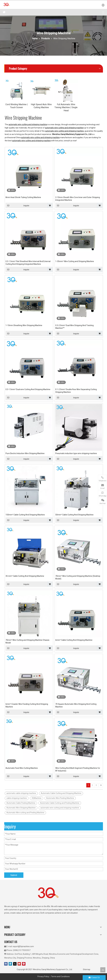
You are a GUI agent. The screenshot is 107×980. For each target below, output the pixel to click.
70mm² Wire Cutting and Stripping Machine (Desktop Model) (78, 577)
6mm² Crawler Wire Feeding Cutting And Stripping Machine (27, 705)
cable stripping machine (17, 798)
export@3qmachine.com (23, 946)
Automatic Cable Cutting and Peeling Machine (60, 803)
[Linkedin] (10, 964)
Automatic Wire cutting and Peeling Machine (25, 813)
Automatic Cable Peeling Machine (21, 803)
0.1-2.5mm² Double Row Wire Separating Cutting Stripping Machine (76, 391)
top (103, 970)
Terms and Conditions (60, 976)
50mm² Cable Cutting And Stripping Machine (74, 515)
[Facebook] (6, 964)
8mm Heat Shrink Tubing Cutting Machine (23, 197)
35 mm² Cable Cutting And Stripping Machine (25, 576)
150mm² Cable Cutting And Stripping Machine (25, 515)
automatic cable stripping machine (21, 793)
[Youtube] (19, 964)
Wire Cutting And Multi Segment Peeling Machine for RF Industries (78, 769)
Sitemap (87, 969)
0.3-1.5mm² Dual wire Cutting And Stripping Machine (28, 389)
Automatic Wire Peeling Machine (60, 798)
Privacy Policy (43, 976)
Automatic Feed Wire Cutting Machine (22, 768)
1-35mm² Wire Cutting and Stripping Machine (75, 261)
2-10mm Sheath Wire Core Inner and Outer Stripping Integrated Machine (78, 199)
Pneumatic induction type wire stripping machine (76, 453)
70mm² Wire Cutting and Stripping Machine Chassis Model (27, 641)
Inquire (17, 205)
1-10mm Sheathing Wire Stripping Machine (24, 325)
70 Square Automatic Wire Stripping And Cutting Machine (76, 705)
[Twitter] (15, 964)
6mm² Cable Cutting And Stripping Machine (74, 640)
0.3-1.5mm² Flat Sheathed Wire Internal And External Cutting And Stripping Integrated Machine (28, 263)
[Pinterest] (24, 964)
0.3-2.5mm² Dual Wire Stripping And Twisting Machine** (74, 327)
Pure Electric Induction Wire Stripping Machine (25, 453)
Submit (14, 875)
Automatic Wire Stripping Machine (21, 808)
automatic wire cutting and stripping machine (60, 808)
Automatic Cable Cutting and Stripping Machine (61, 793)
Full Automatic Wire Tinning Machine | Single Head (66, 107)
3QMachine (37, 798)
